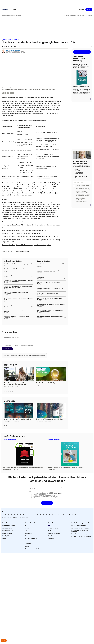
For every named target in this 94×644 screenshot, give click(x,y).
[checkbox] (3, 345)
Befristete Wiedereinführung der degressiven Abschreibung (16, 293)
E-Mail (30, 486)
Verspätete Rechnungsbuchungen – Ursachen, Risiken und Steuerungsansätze (51, 265)
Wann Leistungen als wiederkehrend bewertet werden (18, 305)
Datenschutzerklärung (81, 190)
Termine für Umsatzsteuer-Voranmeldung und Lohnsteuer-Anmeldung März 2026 (49, 271)
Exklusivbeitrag (9, 369)
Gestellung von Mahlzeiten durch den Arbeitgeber (50, 289)
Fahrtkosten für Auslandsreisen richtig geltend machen (49, 283)
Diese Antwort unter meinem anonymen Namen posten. (19, 345)
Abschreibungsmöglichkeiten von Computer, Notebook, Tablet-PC (24, 230)
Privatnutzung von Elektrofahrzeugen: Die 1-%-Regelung (16, 311)
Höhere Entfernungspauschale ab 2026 (47, 293)
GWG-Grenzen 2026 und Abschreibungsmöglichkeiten (18, 264)
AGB (78, 187)
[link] (4, 15)
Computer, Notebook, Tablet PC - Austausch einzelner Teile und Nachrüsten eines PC (30, 237)
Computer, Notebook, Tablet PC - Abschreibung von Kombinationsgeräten (26, 245)
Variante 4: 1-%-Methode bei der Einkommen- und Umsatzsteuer (17, 270)
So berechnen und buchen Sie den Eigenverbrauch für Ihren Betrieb (51, 305)
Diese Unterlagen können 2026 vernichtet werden (17, 275)
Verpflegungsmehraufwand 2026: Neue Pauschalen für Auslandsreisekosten (50, 311)
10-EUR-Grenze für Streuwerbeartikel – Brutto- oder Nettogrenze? (51, 277)
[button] (14, 9)
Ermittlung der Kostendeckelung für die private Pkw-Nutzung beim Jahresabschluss (18, 287)
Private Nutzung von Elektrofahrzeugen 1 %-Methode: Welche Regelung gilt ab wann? (18, 281)
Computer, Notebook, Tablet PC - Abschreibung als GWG (21, 233)
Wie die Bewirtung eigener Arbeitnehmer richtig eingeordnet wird (17, 317)
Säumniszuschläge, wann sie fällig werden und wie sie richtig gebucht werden (18, 299)
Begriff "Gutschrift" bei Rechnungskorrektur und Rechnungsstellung (50, 299)
